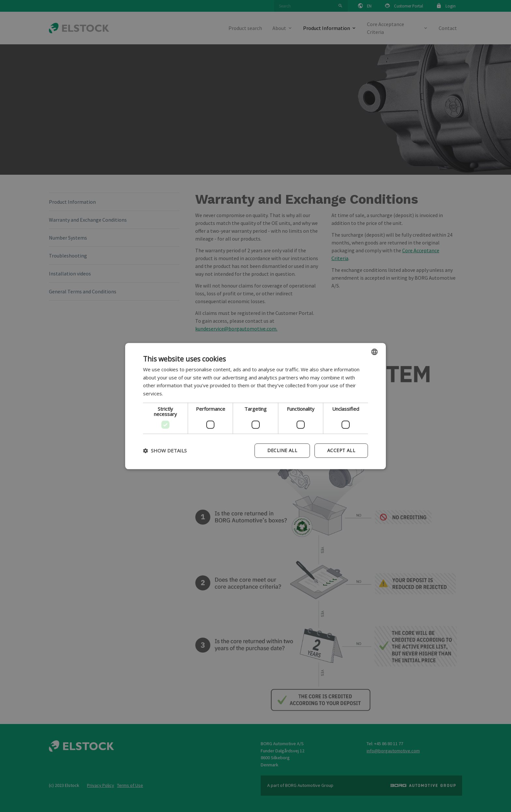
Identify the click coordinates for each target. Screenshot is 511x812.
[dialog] (255, 406)
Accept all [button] (341, 450)
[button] (165, 450)
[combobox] (374, 352)
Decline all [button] (282, 450)
